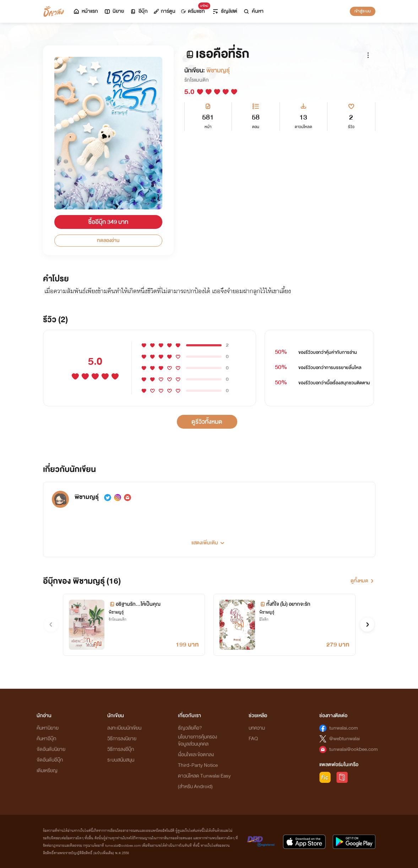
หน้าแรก (85, 11)
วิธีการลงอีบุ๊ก (121, 749)
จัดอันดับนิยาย (51, 749)
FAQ (253, 739)
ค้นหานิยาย (48, 728)
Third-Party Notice (198, 765)
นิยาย (114, 11)
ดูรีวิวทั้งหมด (207, 422)
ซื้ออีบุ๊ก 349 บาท (108, 222)
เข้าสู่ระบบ (363, 11)
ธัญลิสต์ (225, 11)
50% (281, 352)
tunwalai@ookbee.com (354, 749)
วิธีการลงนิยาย (122, 739)
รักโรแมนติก (197, 80)
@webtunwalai (344, 739)
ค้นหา (253, 11)
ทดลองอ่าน (108, 240)
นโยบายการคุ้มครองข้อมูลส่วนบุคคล (197, 740)
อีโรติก (264, 619)
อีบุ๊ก (139, 11)
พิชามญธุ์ (218, 70)
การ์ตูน (164, 11)
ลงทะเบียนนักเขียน (124, 728)
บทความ (257, 728)
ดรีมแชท (194, 9)
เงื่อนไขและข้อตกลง (196, 755)
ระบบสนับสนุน (121, 760)
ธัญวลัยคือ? (190, 728)
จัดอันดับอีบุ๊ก (50, 760)
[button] (209, 540)
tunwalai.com (344, 728)
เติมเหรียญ (47, 771)
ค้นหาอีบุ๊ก (46, 739)
